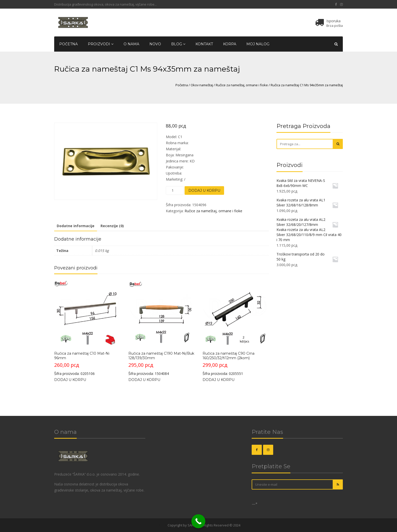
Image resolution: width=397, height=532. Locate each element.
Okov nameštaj (202, 85)
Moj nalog (258, 44)
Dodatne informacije (76, 226)
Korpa (230, 44)
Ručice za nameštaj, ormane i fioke (242, 85)
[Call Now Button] (198, 521)
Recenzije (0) (112, 226)
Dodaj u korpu (204, 190)
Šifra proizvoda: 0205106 (87, 328)
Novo (155, 44)
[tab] (76, 226)
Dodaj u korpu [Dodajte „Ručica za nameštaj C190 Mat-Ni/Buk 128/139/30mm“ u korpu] (144, 380)
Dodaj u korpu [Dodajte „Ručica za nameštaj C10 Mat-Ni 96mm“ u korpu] (70, 380)
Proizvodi (101, 44)
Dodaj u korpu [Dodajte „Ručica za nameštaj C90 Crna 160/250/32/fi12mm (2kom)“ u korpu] (219, 380)
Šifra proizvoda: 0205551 (236, 328)
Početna (68, 44)
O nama (131, 44)
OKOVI (162, 525)
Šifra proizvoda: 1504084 (161, 328)
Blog (178, 44)
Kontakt (204, 44)
